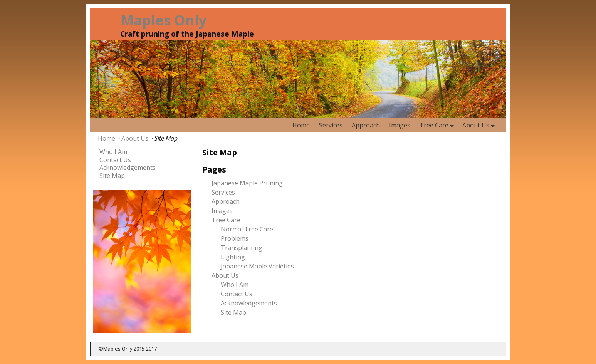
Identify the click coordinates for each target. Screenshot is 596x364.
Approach (366, 125)
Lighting (233, 257)
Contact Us (237, 294)
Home (301, 125)
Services (331, 125)
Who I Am (235, 285)
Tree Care (439, 125)
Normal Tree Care (247, 229)
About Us (480, 125)
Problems (235, 238)
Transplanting (242, 248)
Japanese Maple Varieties (257, 266)
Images (400, 125)
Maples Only (164, 20)
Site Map (233, 312)
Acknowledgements (249, 303)
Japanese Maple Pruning (247, 183)
